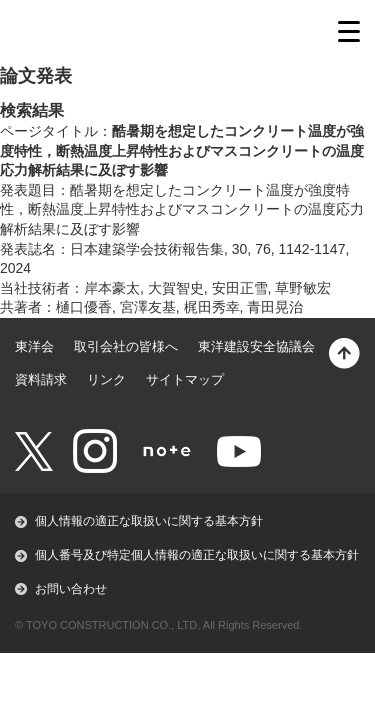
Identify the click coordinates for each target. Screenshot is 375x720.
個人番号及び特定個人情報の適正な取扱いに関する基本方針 (197, 555)
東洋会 (34, 346)
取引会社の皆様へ (126, 346)
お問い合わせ (71, 589)
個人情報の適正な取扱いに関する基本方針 (149, 521)
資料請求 (41, 379)
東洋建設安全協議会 (256, 346)
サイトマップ (185, 379)
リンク (106, 379)
